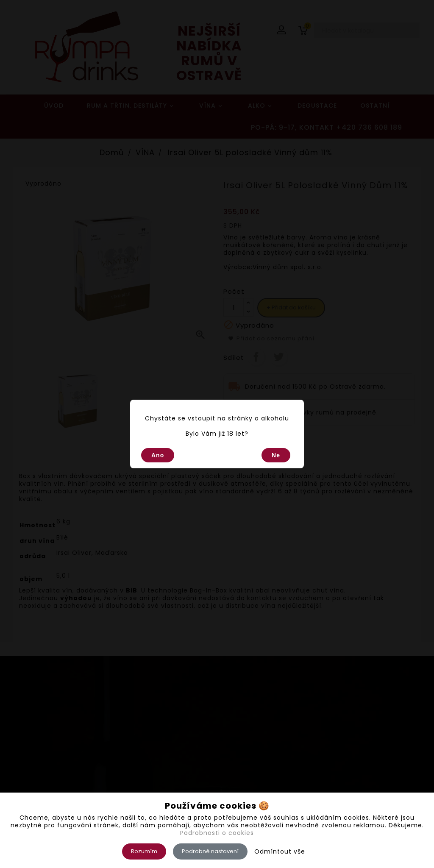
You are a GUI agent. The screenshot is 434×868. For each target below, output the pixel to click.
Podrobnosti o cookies (217, 833)
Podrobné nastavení (210, 851)
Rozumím (144, 851)
